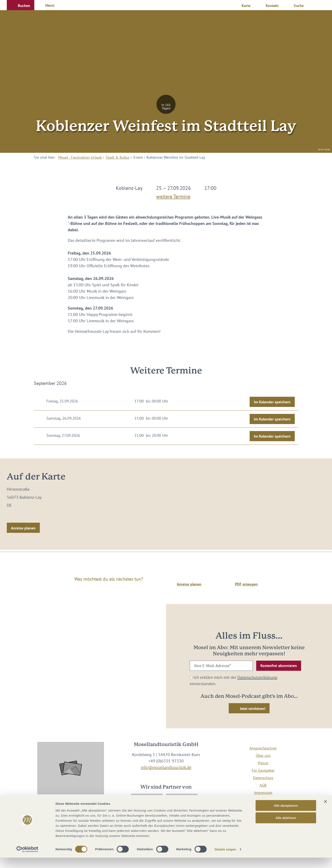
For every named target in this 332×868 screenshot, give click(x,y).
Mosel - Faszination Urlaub (80, 157)
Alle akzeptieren (286, 816)
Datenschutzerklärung (257, 677)
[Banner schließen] (325, 812)
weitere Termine (173, 196)
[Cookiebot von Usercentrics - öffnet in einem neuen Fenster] (27, 860)
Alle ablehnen (286, 828)
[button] (21, 5)
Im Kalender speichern (272, 402)
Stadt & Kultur (118, 157)
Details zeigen (225, 860)
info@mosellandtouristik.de (166, 767)
